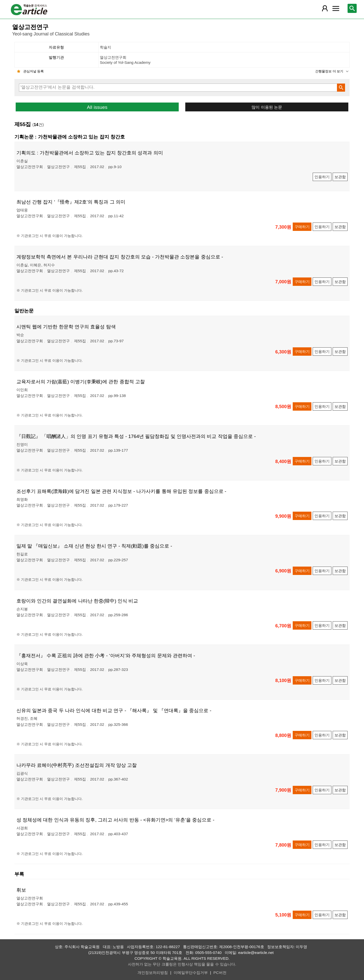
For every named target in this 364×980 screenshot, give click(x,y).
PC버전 (220, 973)
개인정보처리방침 (153, 973)
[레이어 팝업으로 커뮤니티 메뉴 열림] (336, 8)
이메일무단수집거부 (191, 973)
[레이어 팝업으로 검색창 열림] (352, 8)
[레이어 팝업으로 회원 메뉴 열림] (325, 8)
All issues (97, 107)
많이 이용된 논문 (267, 107)
